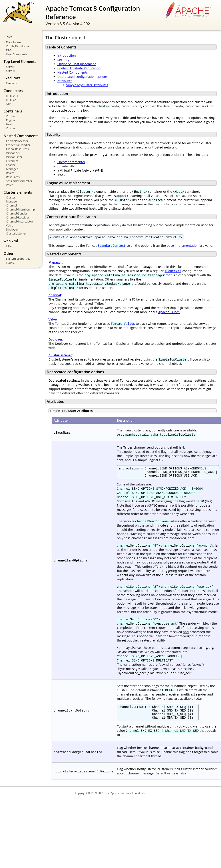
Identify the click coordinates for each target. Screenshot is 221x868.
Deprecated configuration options (82, 77)
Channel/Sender (17, 213)
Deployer (12, 229)
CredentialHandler (18, 145)
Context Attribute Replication (79, 68)
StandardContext (112, 246)
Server (10, 67)
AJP (8, 104)
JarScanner (13, 153)
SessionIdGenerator (19, 181)
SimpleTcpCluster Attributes (87, 85)
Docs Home (14, 42)
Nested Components (73, 72)
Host (9, 124)
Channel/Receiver (18, 217)
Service (11, 71)
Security (63, 60)
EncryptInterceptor (71, 162)
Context (11, 116)
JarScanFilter (14, 157)
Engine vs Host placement (77, 64)
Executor (12, 83)
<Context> (173, 272)
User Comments (17, 54)
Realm (10, 173)
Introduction (67, 55)
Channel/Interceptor (20, 221)
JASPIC (10, 263)
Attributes (65, 81)
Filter (9, 246)
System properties (18, 259)
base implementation (183, 246)
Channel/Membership (20, 209)
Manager (12, 169)
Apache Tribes (169, 313)
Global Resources (17, 149)
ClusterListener (16, 233)
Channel (11, 205)
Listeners (12, 161)
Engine (10, 120)
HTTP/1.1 (12, 96)
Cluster (11, 128)
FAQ (9, 50)
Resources (13, 177)
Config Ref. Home (17, 46)
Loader (11, 165)
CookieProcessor (17, 141)
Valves (129, 324)
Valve (10, 185)
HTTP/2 (11, 100)
